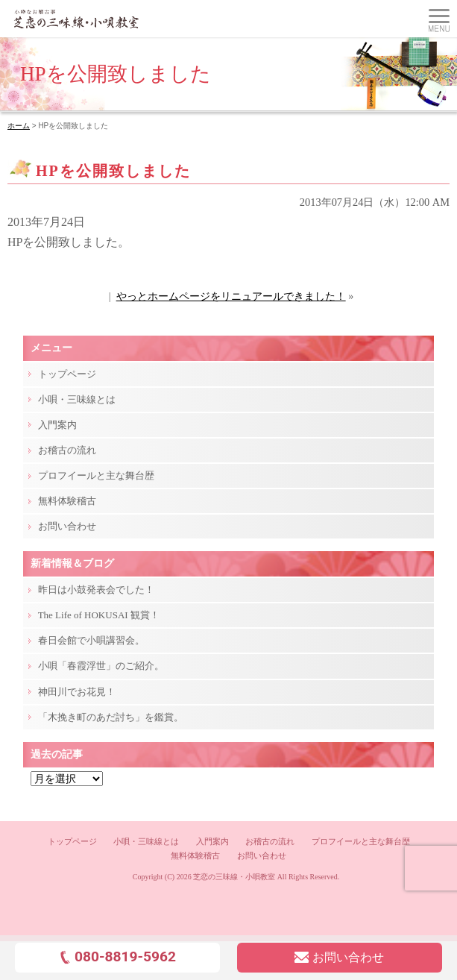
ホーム (19, 126)
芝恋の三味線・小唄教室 (234, 877)
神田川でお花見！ (77, 692)
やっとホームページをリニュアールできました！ (231, 296)
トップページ (67, 374)
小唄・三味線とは (77, 399)
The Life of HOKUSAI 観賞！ (99, 615)
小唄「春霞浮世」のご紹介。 (101, 666)
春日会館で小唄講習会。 (91, 640)
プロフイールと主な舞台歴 (96, 475)
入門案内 (57, 425)
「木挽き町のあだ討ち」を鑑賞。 (111, 717)
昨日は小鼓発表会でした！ (96, 590)
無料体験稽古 (67, 501)
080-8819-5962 (117, 957)
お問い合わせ (67, 526)
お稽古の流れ (67, 450)
